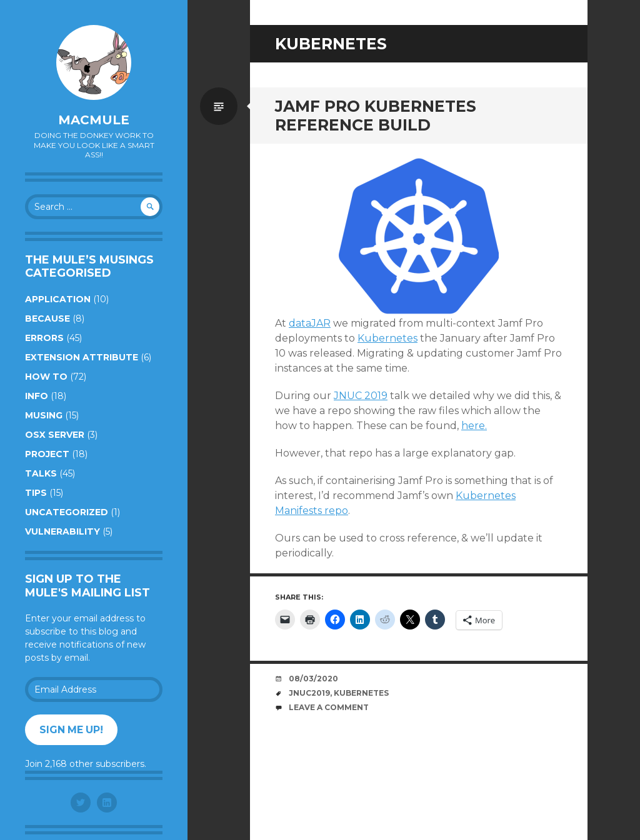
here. (474, 426)
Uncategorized (67, 512)
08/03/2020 (313, 679)
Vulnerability (62, 531)
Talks (41, 473)
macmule (94, 120)
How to (46, 377)
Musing (44, 415)
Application (58, 299)
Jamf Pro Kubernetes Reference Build (376, 116)
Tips (36, 493)
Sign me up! (71, 730)
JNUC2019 (309, 693)
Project (47, 454)
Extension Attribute (82, 357)
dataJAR (310, 323)
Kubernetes (387, 338)
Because (47, 319)
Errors (44, 338)
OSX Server (55, 435)
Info (37, 396)
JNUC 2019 (361, 396)
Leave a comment (329, 707)
